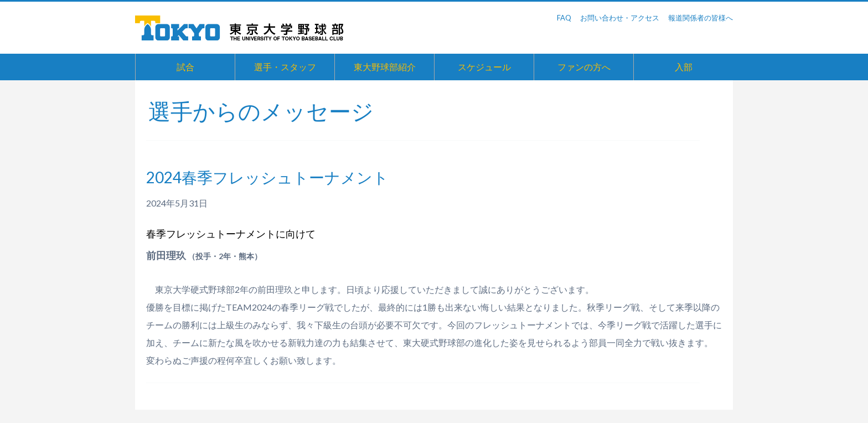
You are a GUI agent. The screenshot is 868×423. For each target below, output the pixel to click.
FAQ (564, 18)
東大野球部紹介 (385, 67)
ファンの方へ (584, 67)
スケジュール (484, 67)
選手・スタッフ (285, 67)
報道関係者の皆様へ (701, 18)
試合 (185, 67)
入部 (684, 67)
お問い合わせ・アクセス (620, 18)
